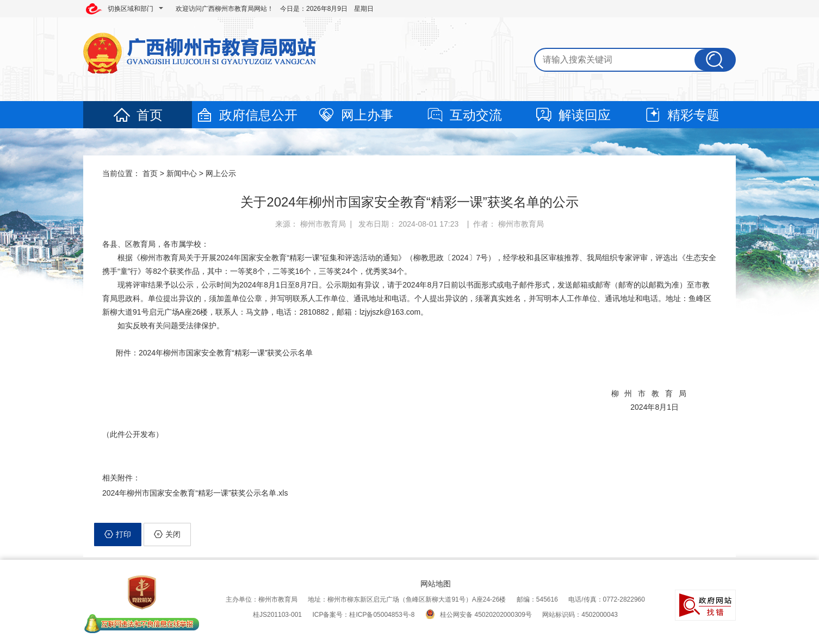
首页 (138, 115)
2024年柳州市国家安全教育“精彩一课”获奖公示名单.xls (195, 493)
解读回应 (573, 115)
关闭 (167, 534)
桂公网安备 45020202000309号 (479, 615)
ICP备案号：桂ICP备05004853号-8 (363, 615)
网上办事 (355, 115)
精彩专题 (681, 115)
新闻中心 (182, 173)
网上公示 (221, 173)
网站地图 (436, 584)
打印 (118, 534)
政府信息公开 (246, 115)
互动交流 (464, 115)
